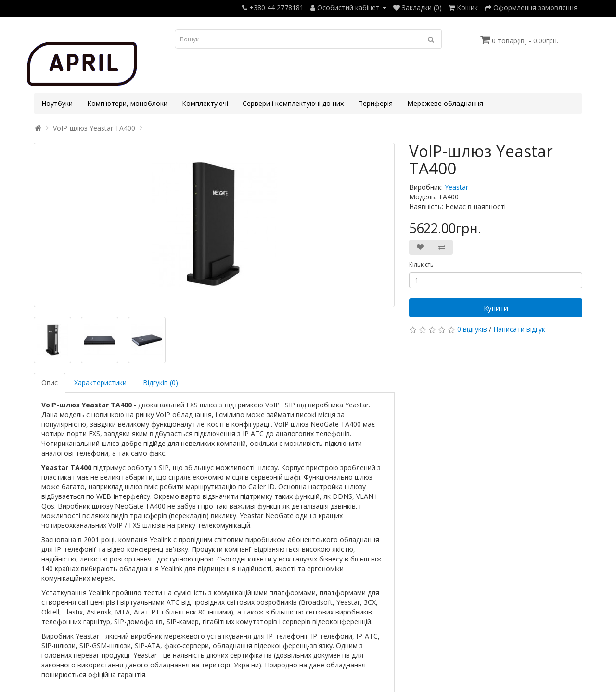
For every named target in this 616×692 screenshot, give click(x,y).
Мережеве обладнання (445, 103)
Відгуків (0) (160, 383)
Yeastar (456, 187)
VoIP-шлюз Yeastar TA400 (94, 128)
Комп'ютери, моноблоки (127, 103)
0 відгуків (472, 329)
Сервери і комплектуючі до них (293, 103)
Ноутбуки (57, 103)
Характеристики (100, 383)
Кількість (421, 265)
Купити (496, 308)
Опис (50, 383)
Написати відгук (519, 329)
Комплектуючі (205, 103)
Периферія (375, 103)
